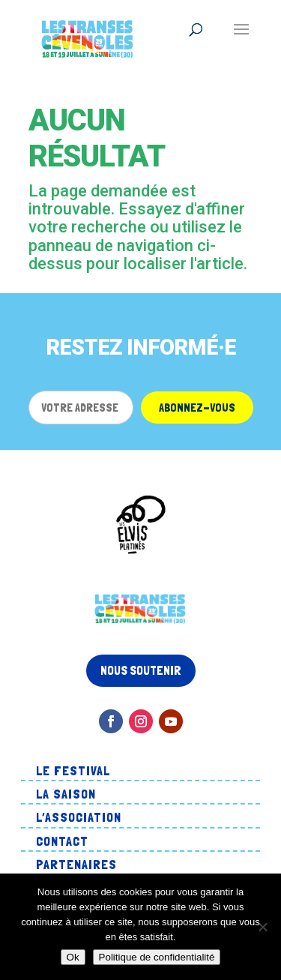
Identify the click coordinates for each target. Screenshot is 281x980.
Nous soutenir (141, 670)
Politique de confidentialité (157, 957)
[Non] (262, 927)
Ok (73, 957)
